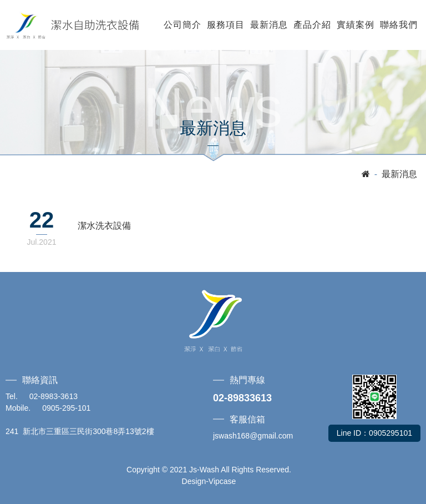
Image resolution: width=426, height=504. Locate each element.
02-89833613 (242, 398)
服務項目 (226, 25)
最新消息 (269, 25)
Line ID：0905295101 (374, 433)
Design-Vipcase (209, 481)
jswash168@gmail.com (253, 436)
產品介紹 (312, 25)
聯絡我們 (399, 25)
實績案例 (356, 25)
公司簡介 (182, 25)
